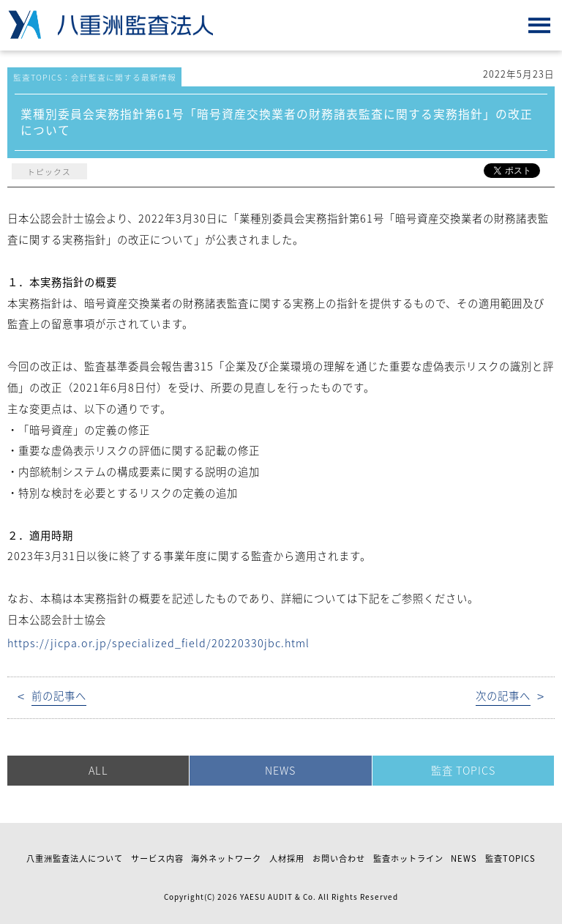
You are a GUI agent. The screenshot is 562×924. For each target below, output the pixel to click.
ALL (98, 770)
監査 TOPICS (463, 770)
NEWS (280, 770)
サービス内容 (157, 858)
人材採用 (287, 858)
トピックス (49, 171)
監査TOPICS (510, 858)
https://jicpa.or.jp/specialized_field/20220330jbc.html (158, 643)
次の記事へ (503, 696)
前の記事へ (59, 696)
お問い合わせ (339, 858)
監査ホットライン (408, 858)
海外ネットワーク (226, 858)
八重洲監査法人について (75, 858)
